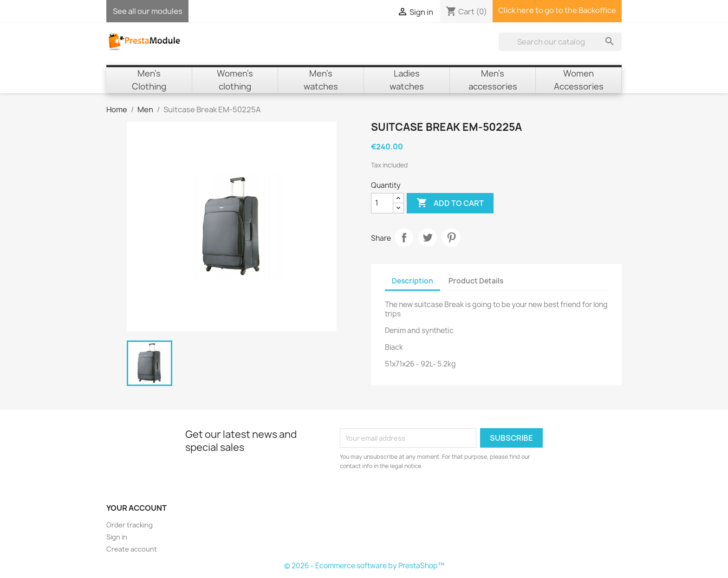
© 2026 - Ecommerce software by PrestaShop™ (364, 566)
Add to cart (450, 203)
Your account (136, 508)
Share (404, 238)
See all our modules (148, 11)
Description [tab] (413, 281)
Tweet (428, 238)
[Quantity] (382, 203)
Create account (132, 549)
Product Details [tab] (476, 281)
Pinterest (451, 238)
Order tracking (130, 525)
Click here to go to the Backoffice (557, 10)
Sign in (117, 537)
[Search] (560, 42)
